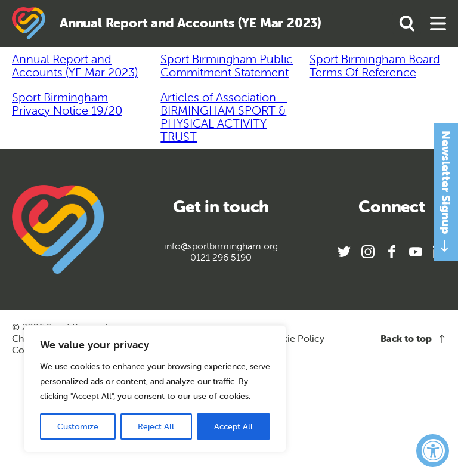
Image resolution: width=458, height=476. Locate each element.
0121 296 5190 (221, 257)
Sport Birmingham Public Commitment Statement (227, 65)
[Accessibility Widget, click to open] (433, 451)
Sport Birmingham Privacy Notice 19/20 (67, 103)
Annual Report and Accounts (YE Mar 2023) (75, 65)
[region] (155, 389)
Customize (78, 426)
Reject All (156, 426)
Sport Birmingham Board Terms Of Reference (375, 65)
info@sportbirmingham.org (221, 246)
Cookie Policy (294, 339)
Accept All (233, 426)
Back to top (413, 339)
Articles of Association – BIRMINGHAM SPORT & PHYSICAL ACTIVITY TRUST (224, 117)
